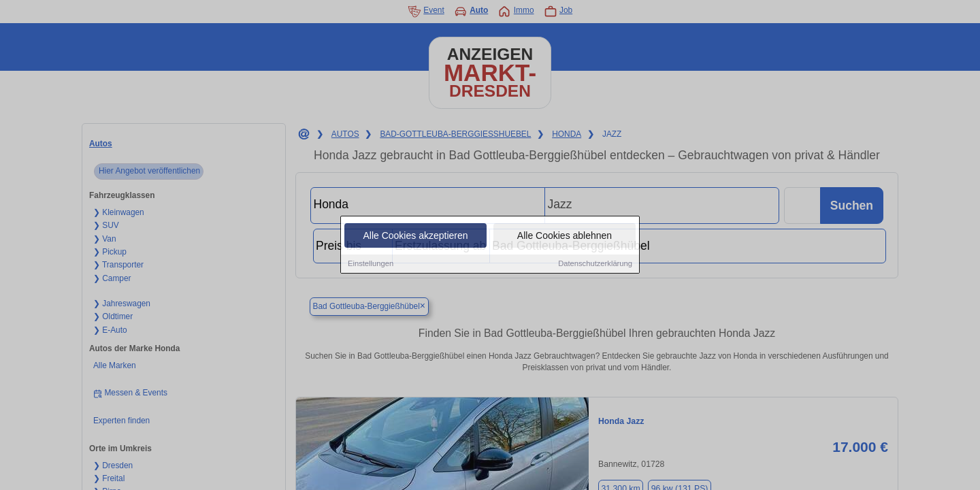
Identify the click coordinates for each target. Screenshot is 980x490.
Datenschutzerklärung (595, 264)
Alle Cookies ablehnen (565, 236)
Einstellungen (371, 264)
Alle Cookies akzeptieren (415, 236)
